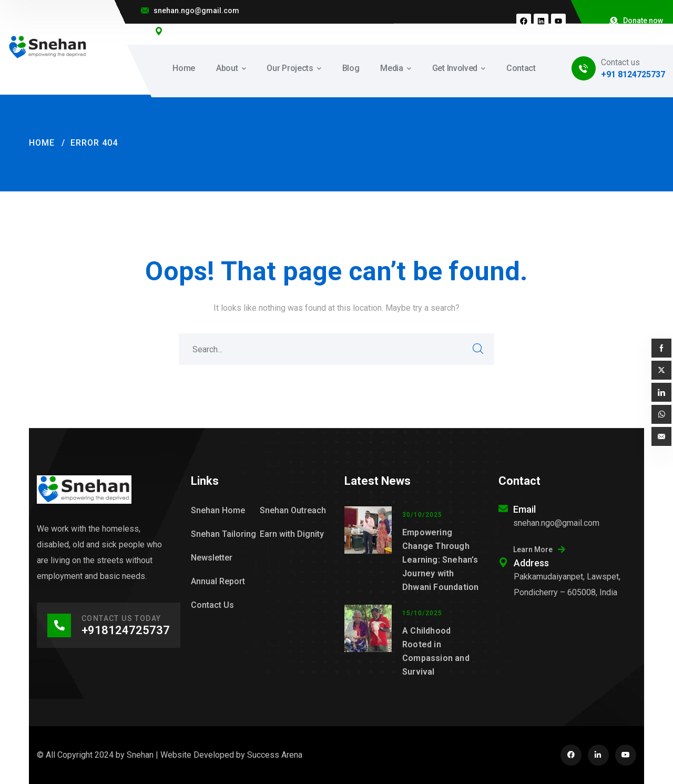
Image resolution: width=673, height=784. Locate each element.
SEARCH (478, 349)
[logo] (48, 47)
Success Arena (275, 755)
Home (42, 143)
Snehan (140, 755)
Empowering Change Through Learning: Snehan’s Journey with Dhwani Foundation (440, 560)
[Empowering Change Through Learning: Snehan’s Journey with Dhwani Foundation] (368, 550)
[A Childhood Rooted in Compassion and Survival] (368, 642)
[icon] (571, 755)
